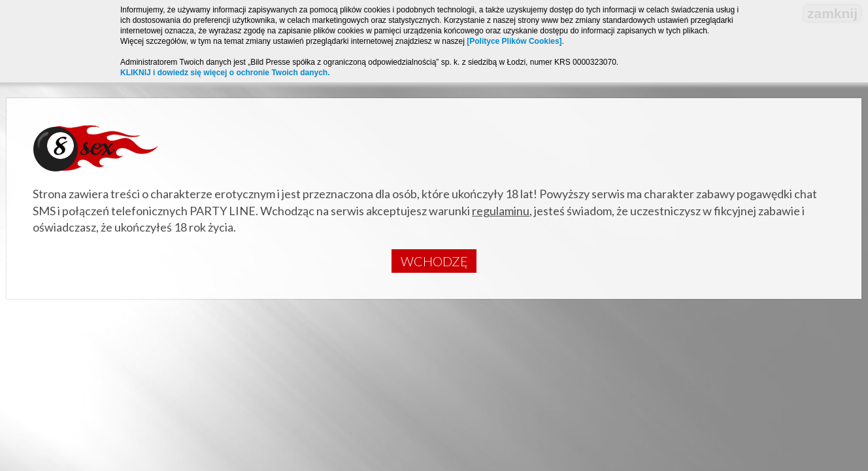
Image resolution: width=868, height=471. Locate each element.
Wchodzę (434, 261)
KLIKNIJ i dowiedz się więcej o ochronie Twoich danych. (225, 73)
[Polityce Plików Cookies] (514, 41)
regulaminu (501, 211)
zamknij (832, 13)
